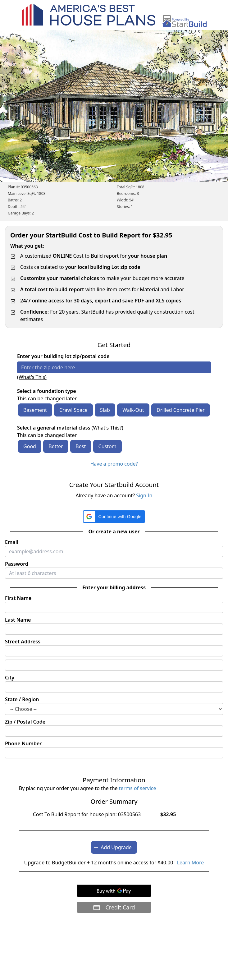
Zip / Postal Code (25, 722)
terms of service (138, 788)
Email (12, 542)
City (10, 678)
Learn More (191, 863)
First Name (18, 598)
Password (17, 564)
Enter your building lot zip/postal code (63, 356)
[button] (114, 517)
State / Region (22, 699)
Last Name (18, 620)
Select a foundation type (47, 391)
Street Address (23, 642)
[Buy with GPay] (114, 891)
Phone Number (23, 743)
